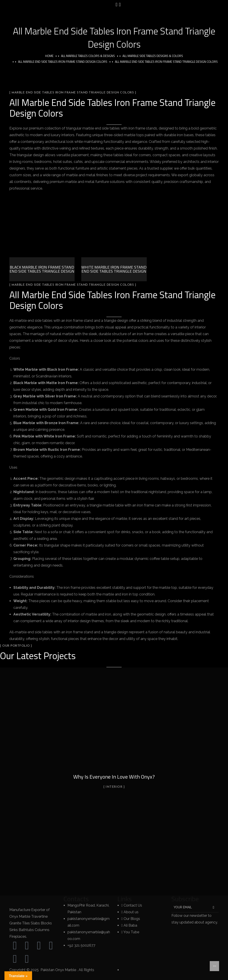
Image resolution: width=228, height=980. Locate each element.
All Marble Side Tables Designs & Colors (153, 56)
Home (49, 56)
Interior (114, 787)
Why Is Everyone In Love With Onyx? (114, 777)
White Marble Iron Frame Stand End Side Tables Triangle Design (114, 269)
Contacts (76, 899)
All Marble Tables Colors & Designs (88, 56)
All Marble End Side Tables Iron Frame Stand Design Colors (63, 62)
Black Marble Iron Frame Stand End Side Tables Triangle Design (42, 269)
